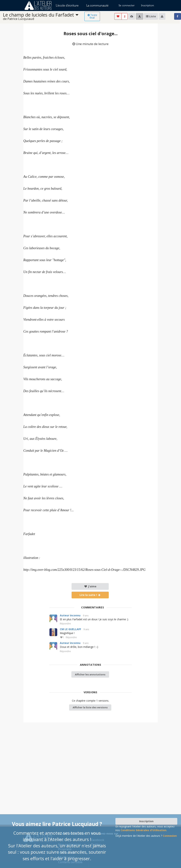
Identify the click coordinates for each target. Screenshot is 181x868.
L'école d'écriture (67, 5)
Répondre (65, 624)
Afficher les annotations (90, 674)
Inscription (148, 5)
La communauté (97, 5)
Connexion (170, 836)
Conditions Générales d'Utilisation (143, 830)
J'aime (90, 586)
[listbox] (44, 16)
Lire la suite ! (90, 595)
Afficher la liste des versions (90, 707)
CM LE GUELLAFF (70, 629)
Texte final (92, 16)
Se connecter (127, 5)
